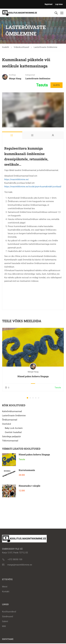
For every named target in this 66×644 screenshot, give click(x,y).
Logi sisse (59, 4)
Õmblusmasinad (10, 420)
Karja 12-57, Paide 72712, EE (15, 553)
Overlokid (6, 424)
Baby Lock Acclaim (14, 428)
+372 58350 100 (15, 559)
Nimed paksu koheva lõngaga (33, 376)
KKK (4, 626)
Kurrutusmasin (27, 470)
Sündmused (7, 617)
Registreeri (49, 4)
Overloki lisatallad (13, 432)
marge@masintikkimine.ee (20, 565)
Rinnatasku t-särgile (29, 486)
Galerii (5, 621)
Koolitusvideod (9, 612)
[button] (27, 398)
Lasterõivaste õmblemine (45, 47)
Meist (5, 587)
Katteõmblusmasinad (12, 411)
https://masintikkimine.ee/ (17, 179)
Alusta (56, 85)
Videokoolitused (21, 47)
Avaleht (6, 47)
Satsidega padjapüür (11, 436)
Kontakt (6, 592)
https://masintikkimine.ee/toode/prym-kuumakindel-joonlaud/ (33, 187)
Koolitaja (12, 75)
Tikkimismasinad (10, 441)
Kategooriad (30, 75)
